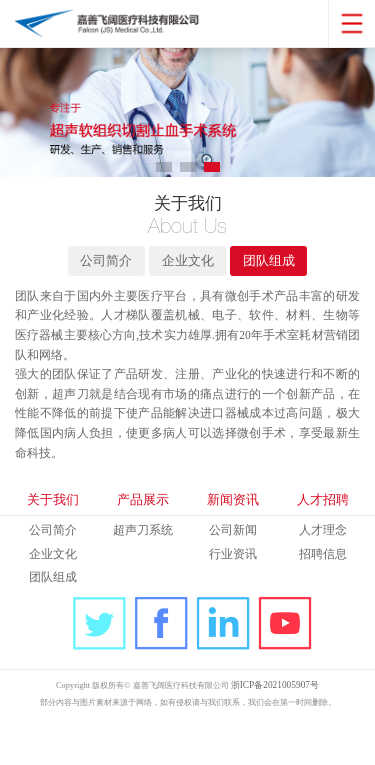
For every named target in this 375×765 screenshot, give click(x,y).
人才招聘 (323, 541)
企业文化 (188, 275)
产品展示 (143, 541)
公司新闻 (233, 573)
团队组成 (276, 275)
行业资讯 (233, 596)
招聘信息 (323, 596)
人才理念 (323, 573)
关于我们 (53, 541)
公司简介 (99, 275)
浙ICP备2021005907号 (285, 730)
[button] (164, 172)
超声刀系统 (143, 573)
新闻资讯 (233, 541)
